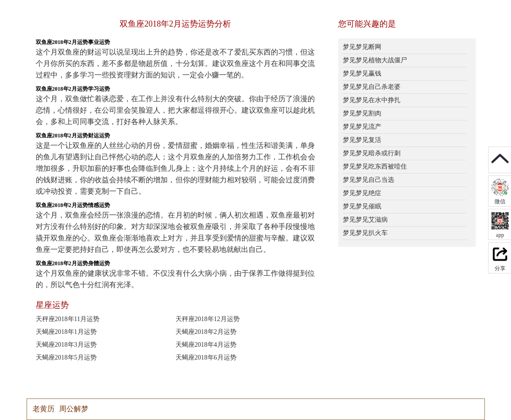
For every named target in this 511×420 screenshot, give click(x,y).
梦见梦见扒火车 (365, 233)
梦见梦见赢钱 (362, 74)
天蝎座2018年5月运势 (66, 357)
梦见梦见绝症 (362, 193)
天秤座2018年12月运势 (208, 319)
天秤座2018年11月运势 (68, 319)
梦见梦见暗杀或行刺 (372, 153)
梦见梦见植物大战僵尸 (375, 60)
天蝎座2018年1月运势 (66, 332)
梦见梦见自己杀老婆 (372, 87)
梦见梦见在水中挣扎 (372, 100)
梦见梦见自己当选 (368, 180)
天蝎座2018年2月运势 (206, 332)
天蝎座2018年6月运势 (206, 357)
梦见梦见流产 (362, 127)
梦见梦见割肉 (362, 113)
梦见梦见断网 (362, 47)
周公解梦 (74, 409)
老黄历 (44, 409)
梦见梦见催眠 (362, 206)
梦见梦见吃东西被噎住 (375, 166)
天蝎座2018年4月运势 (206, 345)
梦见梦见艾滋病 (365, 220)
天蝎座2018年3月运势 (66, 345)
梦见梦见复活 (362, 140)
